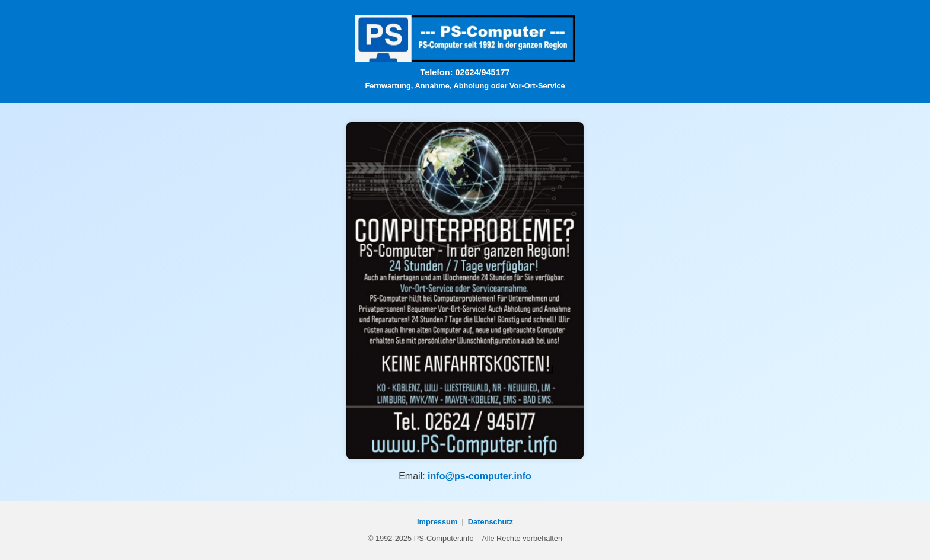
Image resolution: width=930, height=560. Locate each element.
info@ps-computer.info (480, 476)
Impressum (437, 522)
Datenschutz (491, 522)
